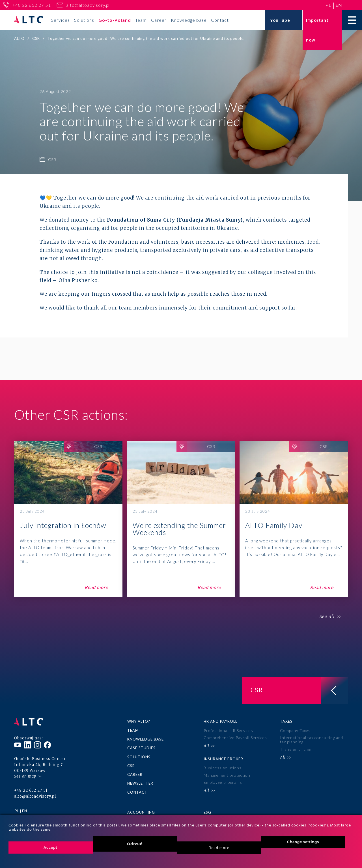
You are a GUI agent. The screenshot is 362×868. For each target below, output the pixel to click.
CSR (131, 766)
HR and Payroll (220, 721)
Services (60, 20)
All (206, 746)
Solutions (84, 20)
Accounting (141, 812)
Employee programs (223, 782)
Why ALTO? (139, 721)
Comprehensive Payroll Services (235, 738)
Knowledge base (189, 20)
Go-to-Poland (115, 20)
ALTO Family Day (294, 519)
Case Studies (141, 748)
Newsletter (140, 783)
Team (141, 20)
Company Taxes (295, 730)
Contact (220, 20)
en (339, 5)
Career (159, 20)
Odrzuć (135, 844)
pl (328, 5)
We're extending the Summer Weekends (181, 519)
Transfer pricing (296, 749)
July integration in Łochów (68, 519)
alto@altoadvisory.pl (88, 5)
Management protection (227, 775)
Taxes (286, 721)
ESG (207, 812)
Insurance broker (223, 759)
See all (327, 617)
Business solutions (223, 768)
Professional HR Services (228, 730)
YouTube (280, 20)
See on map (25, 776)
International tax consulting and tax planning (312, 740)
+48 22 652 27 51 (32, 5)
